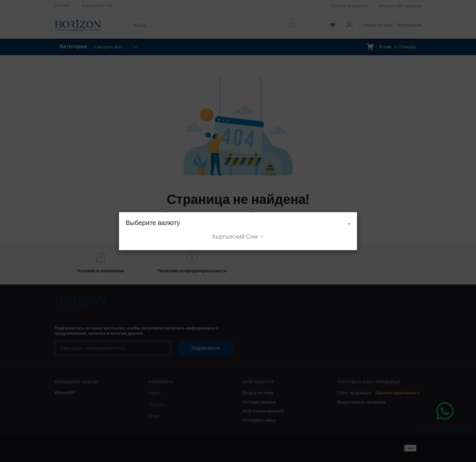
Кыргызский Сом (235, 236)
